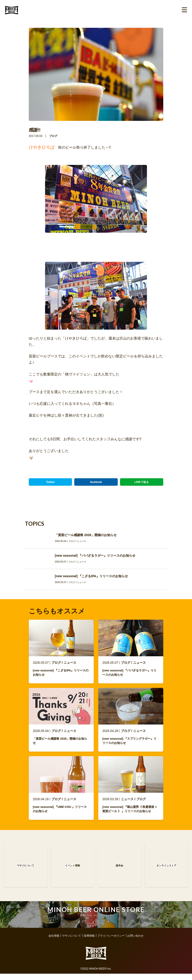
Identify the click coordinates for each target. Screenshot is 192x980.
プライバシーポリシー (111, 942)
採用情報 (89, 942)
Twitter (50, 482)
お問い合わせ (135, 942)
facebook (96, 482)
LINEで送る (142, 482)
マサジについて (72, 942)
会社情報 (54, 942)
